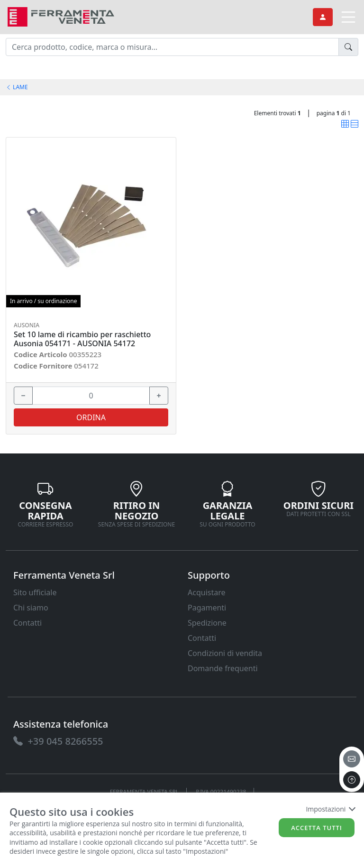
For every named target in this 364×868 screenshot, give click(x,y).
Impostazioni (330, 809)
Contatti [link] (27, 623)
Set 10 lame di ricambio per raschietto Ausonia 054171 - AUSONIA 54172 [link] (82, 339)
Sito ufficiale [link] (35, 592)
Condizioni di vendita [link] (225, 653)
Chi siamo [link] (31, 608)
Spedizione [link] (207, 623)
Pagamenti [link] (207, 608)
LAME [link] (17, 87)
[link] (61, 16)
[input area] (172, 47)
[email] (352, 759)
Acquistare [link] (207, 592)
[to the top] (352, 780)
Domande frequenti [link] (223, 668)
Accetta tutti (317, 828)
